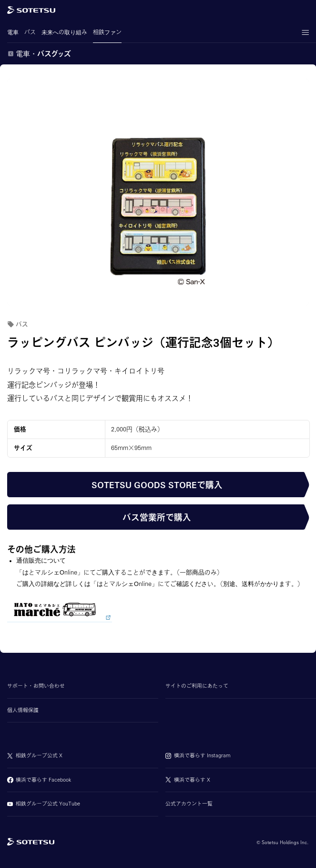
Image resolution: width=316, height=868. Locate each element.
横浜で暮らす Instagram (202, 755)
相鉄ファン (107, 36)
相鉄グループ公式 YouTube (48, 804)
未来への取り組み (64, 36)
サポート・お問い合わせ (36, 686)
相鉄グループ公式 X (39, 755)
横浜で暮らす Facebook (43, 780)
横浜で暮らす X (192, 780)
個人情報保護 (23, 710)
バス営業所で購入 (157, 517)
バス (30, 36)
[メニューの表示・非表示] (305, 32)
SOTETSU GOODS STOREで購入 (157, 485)
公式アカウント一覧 (189, 804)
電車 (13, 36)
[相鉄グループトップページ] (31, 842)
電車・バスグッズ (43, 54)
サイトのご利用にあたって (197, 686)
